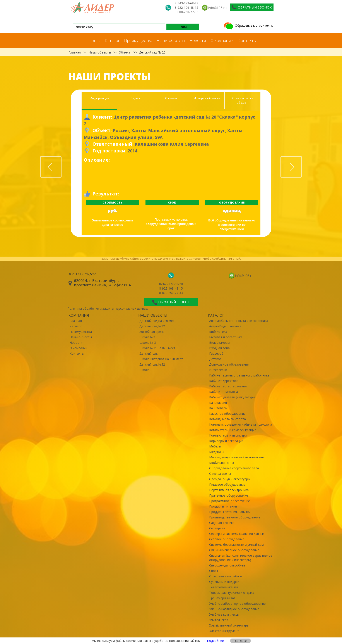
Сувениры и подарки (224, 582)
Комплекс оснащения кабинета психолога (241, 424)
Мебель (215, 446)
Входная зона (219, 348)
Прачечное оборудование (229, 495)
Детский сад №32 (152, 326)
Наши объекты (171, 40)
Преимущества (138, 40)
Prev (61, 159)
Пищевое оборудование (227, 484)
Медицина (217, 452)
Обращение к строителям (248, 25)
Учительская (219, 620)
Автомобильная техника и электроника (239, 321)
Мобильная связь (222, 463)
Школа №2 (147, 337)
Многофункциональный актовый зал (236, 457)
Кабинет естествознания (228, 386)
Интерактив (218, 370)
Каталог (112, 40)
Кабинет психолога (224, 392)
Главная (93, 40)
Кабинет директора (224, 381)
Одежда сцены (220, 474)
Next (302, 159)
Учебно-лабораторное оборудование (237, 603)
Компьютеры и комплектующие (233, 430)
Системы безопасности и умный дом (236, 545)
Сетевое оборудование (227, 539)
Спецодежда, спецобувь (227, 565)
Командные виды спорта (227, 419)
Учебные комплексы (224, 614)
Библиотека (218, 332)
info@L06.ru (217, 8)
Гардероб (216, 353)
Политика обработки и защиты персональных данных (108, 308)
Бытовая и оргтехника (226, 337)
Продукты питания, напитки (230, 512)
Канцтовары (218, 408)
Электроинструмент (224, 631)
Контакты (247, 40)
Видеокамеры (219, 343)
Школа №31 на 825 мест (157, 348)
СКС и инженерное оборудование (234, 550)
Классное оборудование (227, 414)
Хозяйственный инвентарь (229, 625)
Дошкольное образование (229, 364)
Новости (198, 40)
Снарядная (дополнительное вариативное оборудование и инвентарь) (241, 558)
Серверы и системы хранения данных (237, 534)
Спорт (214, 571)
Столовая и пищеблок (226, 576)
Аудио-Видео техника (225, 326)
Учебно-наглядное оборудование (234, 609)
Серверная (217, 528)
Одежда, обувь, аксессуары (230, 479)
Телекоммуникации (223, 587)
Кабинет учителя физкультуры (232, 397)
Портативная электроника (229, 490)
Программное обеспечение (230, 501)
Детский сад (148, 353)
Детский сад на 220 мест (158, 321)
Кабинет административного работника (239, 375)
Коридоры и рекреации (226, 441)
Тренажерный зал (222, 598)
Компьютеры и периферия (229, 435)
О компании (222, 40)
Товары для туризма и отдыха (232, 593)
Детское (215, 359)
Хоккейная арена (152, 332)
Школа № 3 (148, 343)
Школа (144, 370)
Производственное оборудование (235, 517)
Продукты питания (223, 506)
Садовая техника (222, 523)
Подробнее (215, 641)
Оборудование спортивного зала (234, 468)
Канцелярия (218, 403)
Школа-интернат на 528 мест (161, 359)
